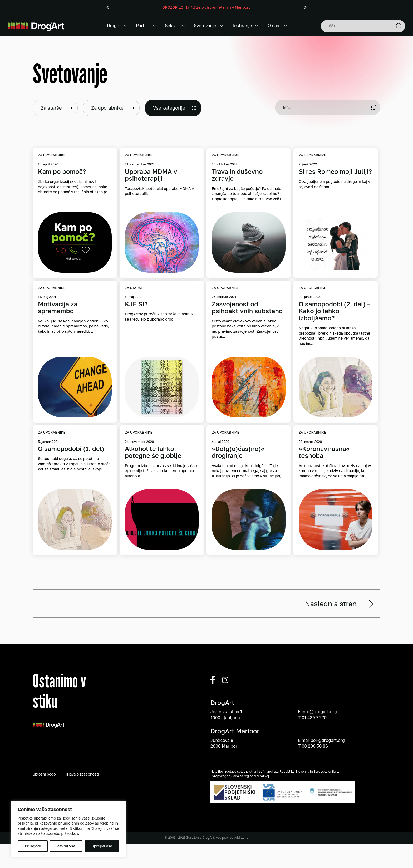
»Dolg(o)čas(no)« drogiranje (238, 452)
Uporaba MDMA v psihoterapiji (151, 175)
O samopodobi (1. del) (71, 449)
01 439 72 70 (314, 749)
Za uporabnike (107, 108)
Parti (141, 26)
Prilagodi (33, 846)
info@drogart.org (319, 743)
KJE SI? (136, 304)
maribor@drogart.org (323, 772)
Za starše (51, 108)
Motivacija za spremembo (58, 308)
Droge (113, 26)
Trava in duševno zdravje (237, 175)
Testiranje (242, 26)
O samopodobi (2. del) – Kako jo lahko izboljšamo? (335, 311)
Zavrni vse (66, 846)
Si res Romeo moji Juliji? (335, 171)
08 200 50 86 (315, 777)
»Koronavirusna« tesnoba (324, 452)
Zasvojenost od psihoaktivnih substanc (247, 308)
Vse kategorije (169, 108)
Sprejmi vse (102, 846)
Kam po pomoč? (62, 171)
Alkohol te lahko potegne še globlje (153, 452)
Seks (170, 26)
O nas (273, 26)
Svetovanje (205, 26)
